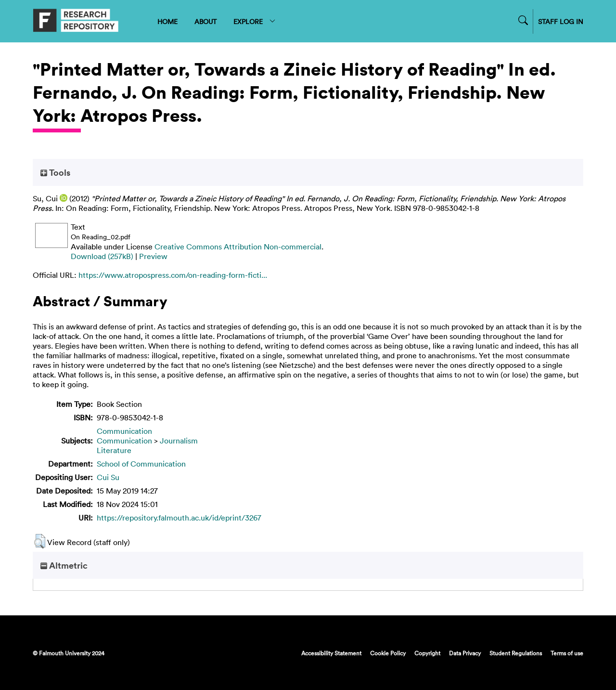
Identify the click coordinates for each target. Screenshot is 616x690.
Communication (124, 431)
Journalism (179, 441)
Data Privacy (465, 653)
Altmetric (64, 565)
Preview (153, 256)
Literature (114, 450)
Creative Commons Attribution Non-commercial (238, 247)
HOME (167, 21)
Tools (55, 172)
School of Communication (141, 464)
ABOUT (205, 21)
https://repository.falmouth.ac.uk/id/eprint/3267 (179, 518)
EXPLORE (255, 21)
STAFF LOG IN (561, 21)
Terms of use (567, 653)
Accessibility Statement (331, 653)
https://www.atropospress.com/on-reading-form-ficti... (173, 275)
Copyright (427, 653)
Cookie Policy (388, 653)
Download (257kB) (102, 256)
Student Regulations (516, 653)
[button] (40, 541)
